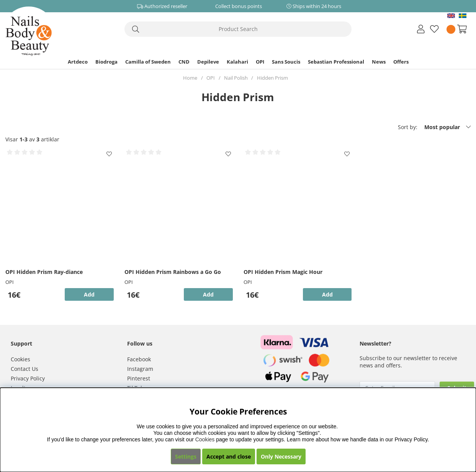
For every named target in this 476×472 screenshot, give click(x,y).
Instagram (140, 369)
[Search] (238, 29)
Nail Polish (236, 78)
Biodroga (106, 62)
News (379, 62)
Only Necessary (281, 456)
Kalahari (237, 62)
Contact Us (25, 369)
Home (190, 78)
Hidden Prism (272, 78)
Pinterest (139, 378)
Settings (186, 456)
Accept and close (229, 456)
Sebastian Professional (336, 62)
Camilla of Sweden (148, 62)
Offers (401, 62)
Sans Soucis (286, 62)
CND (184, 62)
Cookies (20, 359)
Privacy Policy (28, 378)
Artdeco (78, 62)
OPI (260, 62)
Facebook (139, 359)
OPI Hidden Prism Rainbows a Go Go (173, 272)
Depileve (208, 62)
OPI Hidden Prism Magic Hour (283, 272)
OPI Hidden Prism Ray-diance (44, 272)
